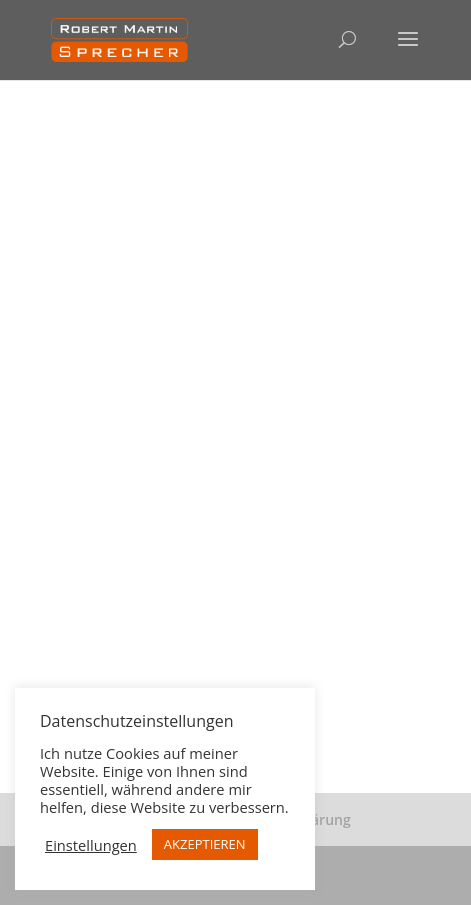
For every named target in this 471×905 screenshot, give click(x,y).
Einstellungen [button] (91, 845)
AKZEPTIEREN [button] (205, 844)
